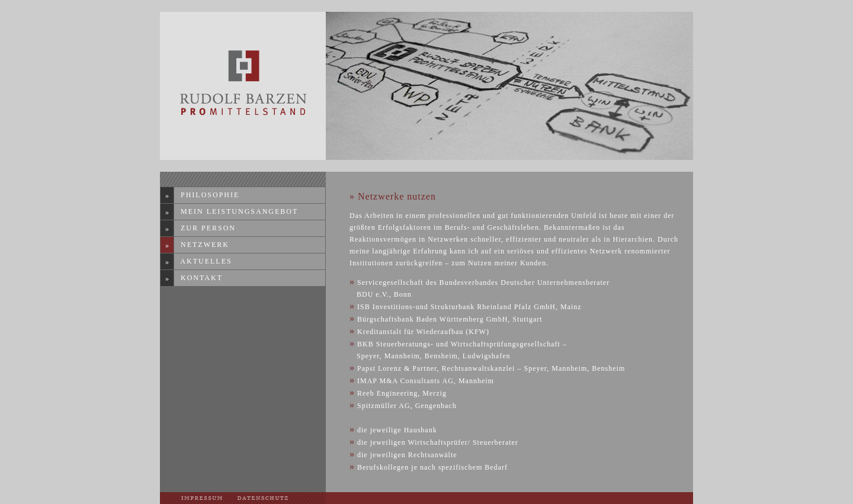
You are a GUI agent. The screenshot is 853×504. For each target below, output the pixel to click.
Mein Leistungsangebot (236, 211)
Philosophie (207, 195)
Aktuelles (203, 261)
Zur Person (205, 228)
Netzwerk (202, 245)
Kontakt (199, 278)
